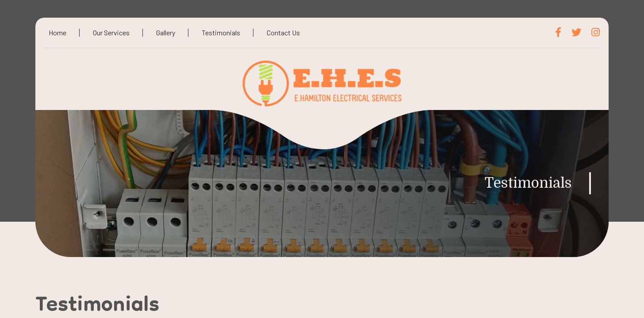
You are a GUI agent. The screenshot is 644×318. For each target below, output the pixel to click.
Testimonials (221, 32)
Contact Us (283, 32)
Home (57, 32)
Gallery (166, 32)
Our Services (111, 32)
